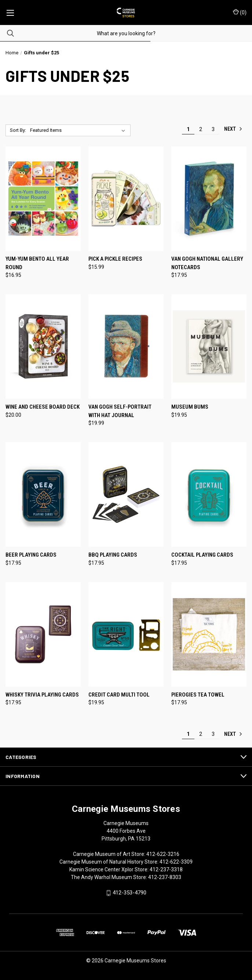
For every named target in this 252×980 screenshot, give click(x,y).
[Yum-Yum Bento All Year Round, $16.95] (43, 199)
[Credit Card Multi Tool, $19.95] (126, 634)
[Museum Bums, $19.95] (209, 346)
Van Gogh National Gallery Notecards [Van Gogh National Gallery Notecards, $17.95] (207, 263)
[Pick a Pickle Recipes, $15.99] (126, 199)
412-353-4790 (129, 893)
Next (233, 129)
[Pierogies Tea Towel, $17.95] (209, 634)
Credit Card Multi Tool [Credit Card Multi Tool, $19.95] (119, 695)
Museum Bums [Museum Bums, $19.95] (190, 407)
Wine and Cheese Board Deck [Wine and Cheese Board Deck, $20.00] (43, 407)
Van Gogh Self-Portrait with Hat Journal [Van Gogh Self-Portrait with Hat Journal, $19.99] (120, 411)
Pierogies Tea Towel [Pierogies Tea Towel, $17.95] (198, 695)
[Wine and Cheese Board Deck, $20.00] (43, 346)
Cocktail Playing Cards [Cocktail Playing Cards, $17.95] (202, 555)
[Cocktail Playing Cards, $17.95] (209, 494)
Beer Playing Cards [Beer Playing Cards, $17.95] (31, 555)
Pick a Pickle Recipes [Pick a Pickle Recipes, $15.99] (115, 259)
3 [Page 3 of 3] (213, 129)
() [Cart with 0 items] (240, 12)
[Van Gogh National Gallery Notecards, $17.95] (209, 199)
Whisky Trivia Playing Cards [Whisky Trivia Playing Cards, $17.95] (42, 695)
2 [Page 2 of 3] (201, 129)
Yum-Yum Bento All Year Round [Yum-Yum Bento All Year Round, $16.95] (37, 263)
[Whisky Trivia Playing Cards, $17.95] (43, 634)
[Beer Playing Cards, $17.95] (43, 494)
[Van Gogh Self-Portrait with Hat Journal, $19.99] (126, 346)
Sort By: (18, 130)
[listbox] (79, 130)
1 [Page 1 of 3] (188, 129)
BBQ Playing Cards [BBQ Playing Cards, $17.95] (113, 555)
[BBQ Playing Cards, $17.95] (126, 494)
